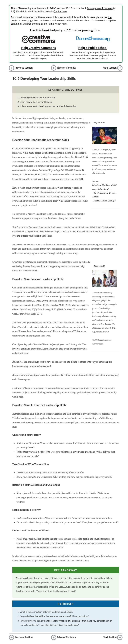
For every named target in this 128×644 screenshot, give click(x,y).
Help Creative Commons (39, 48)
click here (61, 11)
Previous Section (24, 68)
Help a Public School (93, 48)
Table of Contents (66, 68)
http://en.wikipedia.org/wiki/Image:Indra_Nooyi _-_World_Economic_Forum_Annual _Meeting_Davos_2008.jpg (105, 193)
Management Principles (100, 8)
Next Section (110, 68)
